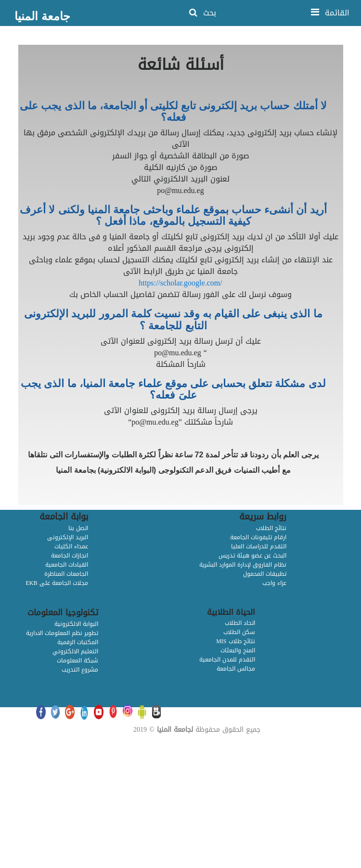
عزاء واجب (274, 583)
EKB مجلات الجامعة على (57, 583)
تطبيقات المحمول (265, 574)
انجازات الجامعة (70, 556)
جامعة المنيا (42, 16)
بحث (203, 13)
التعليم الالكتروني (75, 651)
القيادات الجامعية (67, 565)
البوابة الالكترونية (76, 624)
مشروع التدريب (80, 670)
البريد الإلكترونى (68, 537)
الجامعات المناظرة (66, 574)
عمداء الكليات (71, 546)
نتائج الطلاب (271, 528)
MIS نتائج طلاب (235, 641)
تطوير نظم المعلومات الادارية (62, 633)
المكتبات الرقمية (78, 642)
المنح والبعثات (238, 650)
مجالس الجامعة (236, 669)
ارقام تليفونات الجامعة (258, 537)
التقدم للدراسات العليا (259, 546)
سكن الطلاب (239, 632)
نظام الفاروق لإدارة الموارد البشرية (243, 565)
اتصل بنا (78, 528)
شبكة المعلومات (77, 661)
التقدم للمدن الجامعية (227, 660)
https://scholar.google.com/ (180, 283)
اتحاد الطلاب (240, 623)
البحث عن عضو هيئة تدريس (252, 556)
